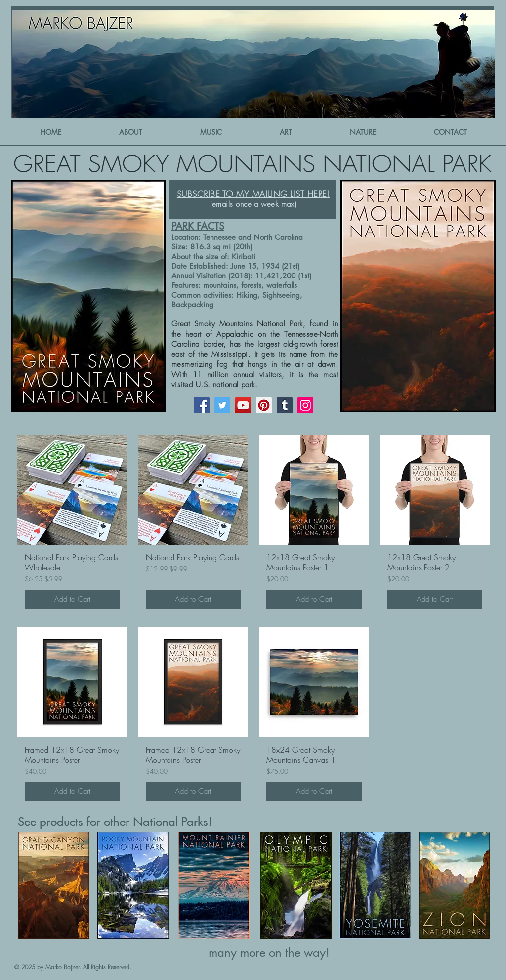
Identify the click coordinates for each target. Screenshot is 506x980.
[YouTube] (243, 405)
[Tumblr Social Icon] (285, 405)
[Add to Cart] (72, 600)
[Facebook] (202, 405)
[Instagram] (305, 405)
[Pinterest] (264, 405)
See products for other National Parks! (115, 822)
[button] (211, 132)
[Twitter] (222, 405)
